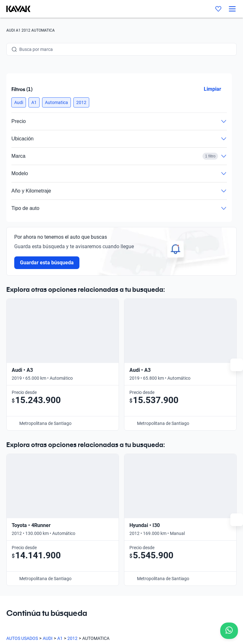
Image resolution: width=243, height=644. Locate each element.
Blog (74, 541)
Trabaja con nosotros (90, 555)
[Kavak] (15, 9)
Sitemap (14, 614)
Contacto (174, 497)
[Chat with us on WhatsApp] (229, 631)
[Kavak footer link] (24, 527)
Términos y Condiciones (200, 608)
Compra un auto (86, 497)
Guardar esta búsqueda (47, 263)
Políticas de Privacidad (148, 608)
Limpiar (212, 89)
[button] (19, 102)
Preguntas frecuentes (91, 526)
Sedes (75, 512)
